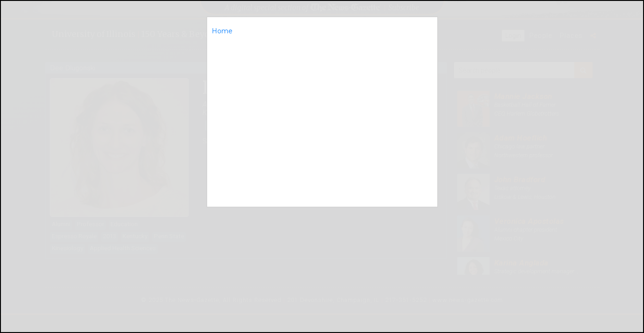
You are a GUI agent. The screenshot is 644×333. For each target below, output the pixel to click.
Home (222, 31)
